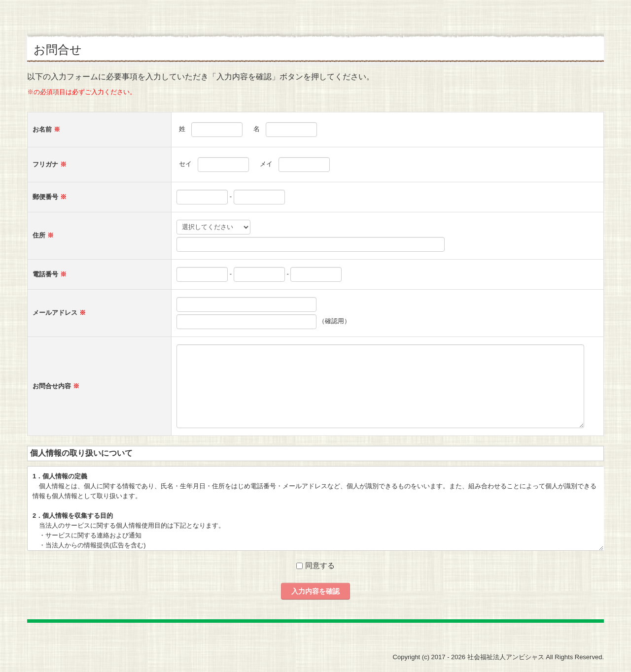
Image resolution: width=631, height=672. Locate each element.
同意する (320, 565)
